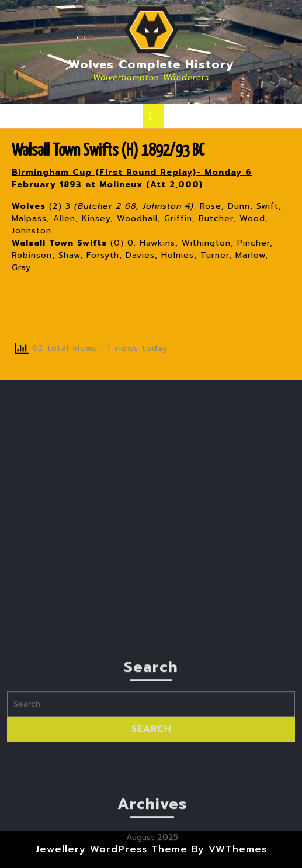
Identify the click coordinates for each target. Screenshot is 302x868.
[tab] (154, 116)
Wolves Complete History (151, 64)
